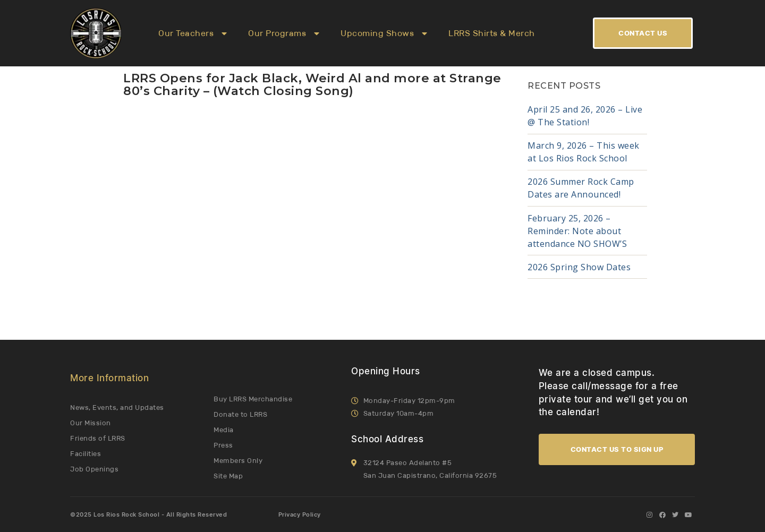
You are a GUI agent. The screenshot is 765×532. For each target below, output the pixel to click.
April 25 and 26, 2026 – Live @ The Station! (585, 116)
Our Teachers (193, 33)
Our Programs (284, 33)
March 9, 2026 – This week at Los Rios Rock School (584, 152)
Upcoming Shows (384, 33)
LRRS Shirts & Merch (492, 33)
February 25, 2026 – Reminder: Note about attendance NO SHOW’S (577, 231)
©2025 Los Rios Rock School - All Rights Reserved (148, 515)
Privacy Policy (300, 515)
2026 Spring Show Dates (579, 267)
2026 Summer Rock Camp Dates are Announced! (581, 188)
